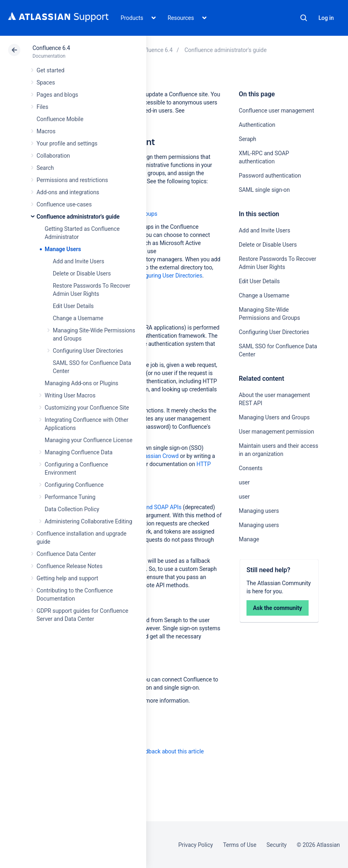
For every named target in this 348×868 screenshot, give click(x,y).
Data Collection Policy (72, 509)
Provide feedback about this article (161, 751)
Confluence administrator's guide (78, 217)
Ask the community (278, 608)
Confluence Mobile (60, 119)
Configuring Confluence (74, 485)
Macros (46, 131)
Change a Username (78, 318)
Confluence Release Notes (69, 566)
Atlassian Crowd (158, 456)
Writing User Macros (70, 395)
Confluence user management (277, 111)
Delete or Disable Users (82, 273)
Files (42, 107)
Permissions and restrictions (72, 180)
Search (304, 18)
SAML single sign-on (264, 190)
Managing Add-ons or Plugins (81, 383)
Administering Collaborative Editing (89, 521)
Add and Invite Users (79, 261)
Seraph (247, 139)
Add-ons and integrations (68, 192)
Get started (51, 70)
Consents (251, 468)
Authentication (257, 125)
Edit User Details (73, 306)
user (244, 482)
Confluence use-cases (64, 204)
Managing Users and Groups (274, 417)
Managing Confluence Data (79, 452)
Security (277, 845)
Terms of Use (240, 845)
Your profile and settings (67, 143)
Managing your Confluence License (89, 440)
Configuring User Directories (88, 351)
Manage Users (63, 249)
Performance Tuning (70, 497)
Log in (326, 18)
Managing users (259, 511)
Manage (249, 539)
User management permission (276, 432)
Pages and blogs (57, 95)
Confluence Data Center (66, 554)
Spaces (46, 82)
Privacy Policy (196, 845)
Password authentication (270, 176)
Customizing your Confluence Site (87, 408)
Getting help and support (67, 578)
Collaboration (53, 156)
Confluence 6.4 (51, 48)
